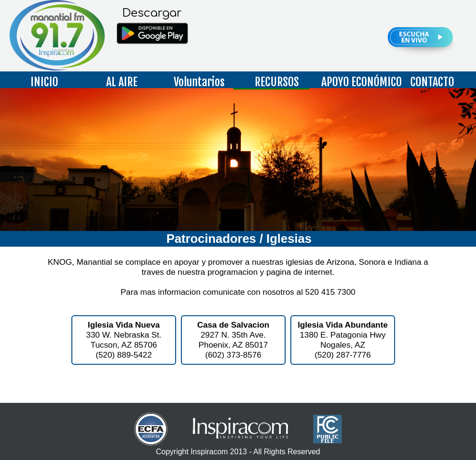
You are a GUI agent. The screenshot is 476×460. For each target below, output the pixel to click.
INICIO (44, 82)
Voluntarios (199, 82)
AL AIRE (122, 82)
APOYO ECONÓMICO (357, 82)
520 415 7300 (330, 292)
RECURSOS (277, 82)
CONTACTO (432, 82)
